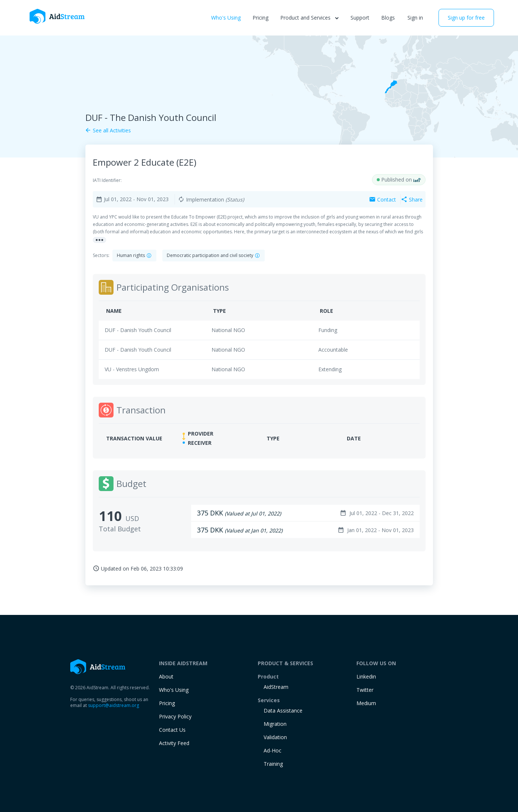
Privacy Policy (175, 716)
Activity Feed (174, 743)
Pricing (260, 18)
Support (360, 18)
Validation (275, 737)
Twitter (365, 690)
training (273, 764)
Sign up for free (466, 18)
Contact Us (172, 730)
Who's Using (226, 18)
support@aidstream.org (114, 705)
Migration (275, 724)
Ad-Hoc (272, 750)
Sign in (415, 18)
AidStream (276, 687)
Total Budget (120, 529)
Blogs (388, 18)
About (166, 676)
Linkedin (366, 676)
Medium (366, 703)
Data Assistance (283, 710)
